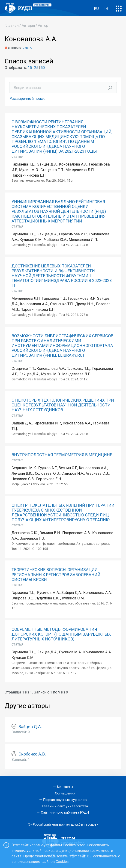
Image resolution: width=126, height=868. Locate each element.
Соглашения (65, 793)
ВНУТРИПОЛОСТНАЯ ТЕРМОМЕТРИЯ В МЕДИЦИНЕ (62, 455)
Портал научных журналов (65, 800)
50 (43, 68)
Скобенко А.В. (32, 754)
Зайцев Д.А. (30, 727)
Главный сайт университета (65, 806)
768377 (28, 48)
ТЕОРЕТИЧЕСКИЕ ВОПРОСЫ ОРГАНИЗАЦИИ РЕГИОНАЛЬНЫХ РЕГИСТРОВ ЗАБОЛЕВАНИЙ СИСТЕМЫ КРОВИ (56, 575)
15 (30, 68)
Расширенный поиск (27, 99)
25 (36, 68)
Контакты (65, 787)
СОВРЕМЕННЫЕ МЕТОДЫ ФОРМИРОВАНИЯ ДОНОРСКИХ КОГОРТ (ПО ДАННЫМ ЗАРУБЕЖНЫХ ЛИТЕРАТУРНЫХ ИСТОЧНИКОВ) (61, 634)
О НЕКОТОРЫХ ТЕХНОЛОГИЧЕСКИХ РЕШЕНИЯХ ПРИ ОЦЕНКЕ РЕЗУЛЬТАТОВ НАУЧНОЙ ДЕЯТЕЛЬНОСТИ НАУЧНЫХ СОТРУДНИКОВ (63, 405)
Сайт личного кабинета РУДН (65, 812)
